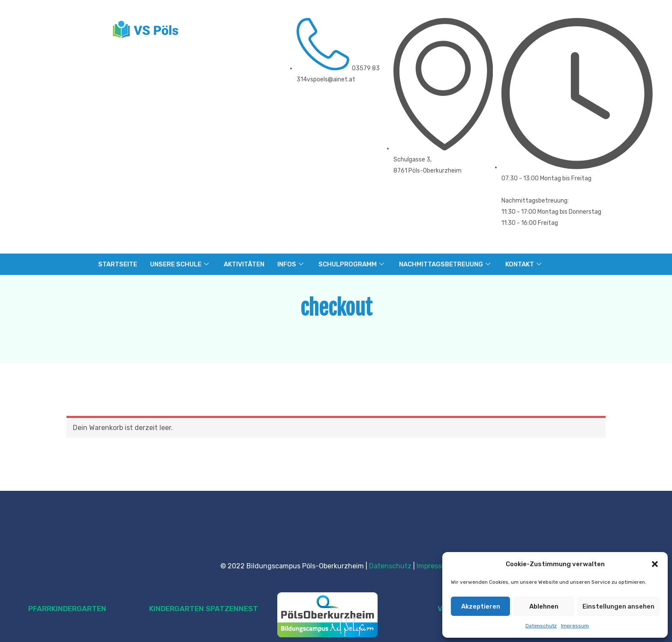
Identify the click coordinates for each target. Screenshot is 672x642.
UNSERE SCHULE (180, 264)
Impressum (575, 626)
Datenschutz (541, 626)
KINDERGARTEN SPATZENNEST (204, 609)
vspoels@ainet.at (331, 79)
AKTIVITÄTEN (244, 264)
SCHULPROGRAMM (352, 264)
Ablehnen (544, 606)
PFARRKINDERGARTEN (67, 609)
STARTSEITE (118, 264)
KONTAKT (524, 264)
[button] (655, 564)
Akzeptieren (481, 606)
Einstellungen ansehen (618, 606)
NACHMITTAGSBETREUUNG (446, 264)
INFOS (291, 264)
